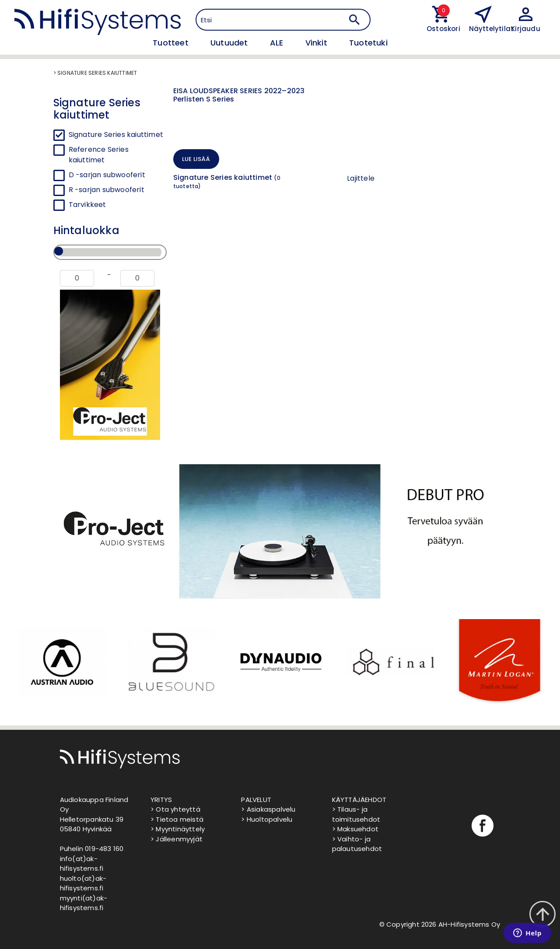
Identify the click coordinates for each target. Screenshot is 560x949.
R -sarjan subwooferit (107, 190)
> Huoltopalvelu (267, 819)
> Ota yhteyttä (175, 809)
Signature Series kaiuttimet (116, 135)
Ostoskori (441, 29)
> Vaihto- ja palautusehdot (357, 844)
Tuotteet (172, 43)
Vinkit (317, 43)
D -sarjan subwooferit (107, 175)
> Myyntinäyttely (178, 829)
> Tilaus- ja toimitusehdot (356, 814)
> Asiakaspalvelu (268, 809)
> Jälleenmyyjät (177, 839)
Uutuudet (230, 43)
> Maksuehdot (355, 829)
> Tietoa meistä (177, 819)
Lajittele (361, 178)
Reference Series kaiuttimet (99, 155)
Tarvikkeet (87, 205)
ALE (278, 43)
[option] (61, 662)
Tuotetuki (368, 43)
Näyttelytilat (492, 29)
